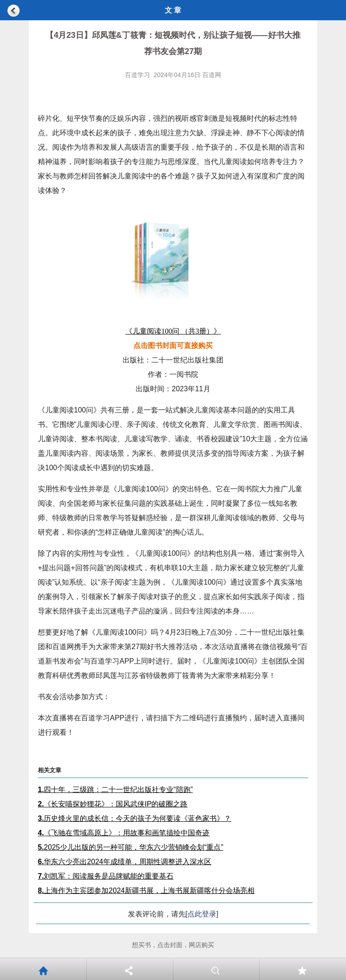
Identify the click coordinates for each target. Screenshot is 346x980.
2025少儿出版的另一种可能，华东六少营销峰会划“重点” (131, 847)
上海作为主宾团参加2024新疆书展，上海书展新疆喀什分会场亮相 (146, 891)
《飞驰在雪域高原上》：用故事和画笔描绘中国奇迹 (124, 833)
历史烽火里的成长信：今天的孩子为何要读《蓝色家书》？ (134, 818)
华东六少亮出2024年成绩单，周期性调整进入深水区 (125, 862)
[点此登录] (202, 914)
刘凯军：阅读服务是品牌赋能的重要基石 (106, 876)
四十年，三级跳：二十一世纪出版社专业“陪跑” (115, 790)
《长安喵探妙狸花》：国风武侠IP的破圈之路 (113, 804)
